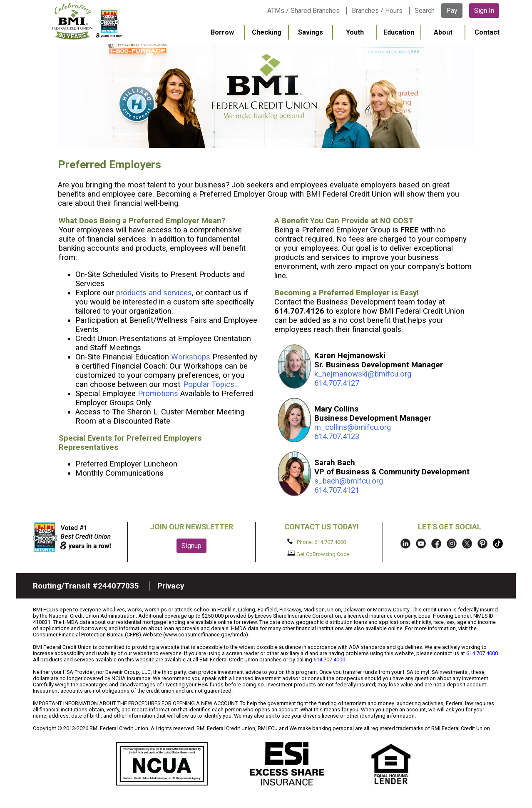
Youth (355, 32)
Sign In (484, 11)
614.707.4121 (337, 490)
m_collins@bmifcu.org (353, 427)
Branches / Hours (377, 11)
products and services (154, 293)
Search (425, 11)
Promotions (158, 394)
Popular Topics (209, 384)
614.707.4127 (337, 383)
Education (399, 32)
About (443, 32)
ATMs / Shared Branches (303, 11)
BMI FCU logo (87, 21)
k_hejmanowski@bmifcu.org (363, 374)
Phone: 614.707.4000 (317, 542)
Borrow (222, 32)
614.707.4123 (337, 436)
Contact (487, 32)
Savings (311, 32)
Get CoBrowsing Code (319, 554)
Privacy (171, 586)
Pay (452, 11)
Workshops (191, 357)
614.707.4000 (482, 653)
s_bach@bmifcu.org (349, 481)
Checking (267, 32)
